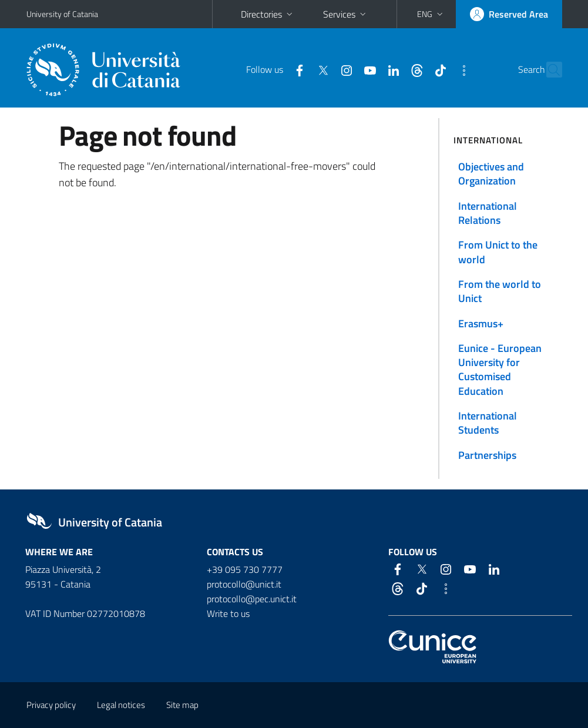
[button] (431, 14)
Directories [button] (268, 14)
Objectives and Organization (491, 174)
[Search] (555, 70)
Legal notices (121, 705)
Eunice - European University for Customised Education (500, 370)
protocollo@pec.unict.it (252, 599)
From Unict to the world (498, 252)
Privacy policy (51, 705)
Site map (182, 705)
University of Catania (62, 14)
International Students (488, 423)
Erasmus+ (481, 323)
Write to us (228, 613)
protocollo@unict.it (244, 584)
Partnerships (487, 455)
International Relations (488, 213)
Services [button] (346, 14)
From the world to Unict (500, 291)
